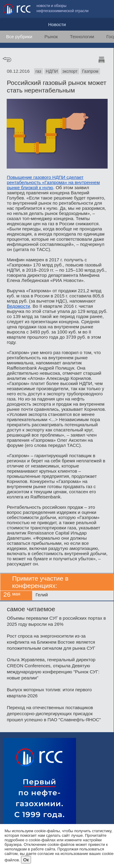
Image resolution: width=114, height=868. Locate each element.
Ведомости (18, 306)
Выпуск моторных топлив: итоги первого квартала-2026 (49, 693)
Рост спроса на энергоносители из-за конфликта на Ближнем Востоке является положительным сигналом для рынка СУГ (51, 642)
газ (38, 71)
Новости (57, 24)
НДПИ (52, 71)
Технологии (82, 37)
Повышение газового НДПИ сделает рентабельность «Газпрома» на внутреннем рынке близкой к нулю (53, 182)
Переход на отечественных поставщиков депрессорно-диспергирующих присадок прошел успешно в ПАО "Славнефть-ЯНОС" (54, 714)
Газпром (90, 71)
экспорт (70, 71)
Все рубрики (19, 37)
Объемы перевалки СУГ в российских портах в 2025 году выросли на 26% (56, 621)
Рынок (51, 37)
